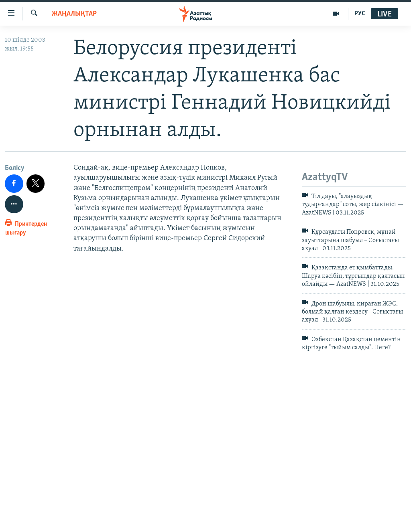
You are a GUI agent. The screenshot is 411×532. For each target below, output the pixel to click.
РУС (360, 14)
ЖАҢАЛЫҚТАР (74, 14)
